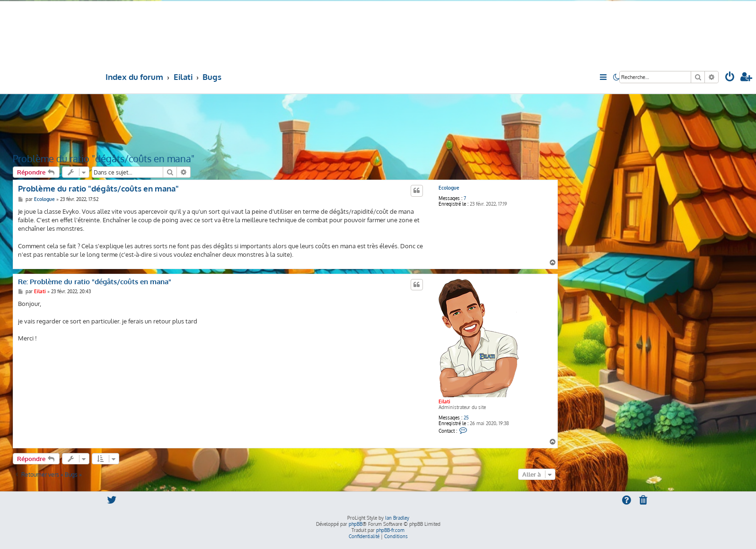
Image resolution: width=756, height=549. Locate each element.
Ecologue (449, 188)
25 (466, 418)
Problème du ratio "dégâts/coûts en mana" (104, 158)
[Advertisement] (285, 122)
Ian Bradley (397, 518)
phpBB (356, 524)
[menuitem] (730, 78)
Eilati (444, 401)
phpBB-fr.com (390, 530)
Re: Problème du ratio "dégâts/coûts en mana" (95, 282)
